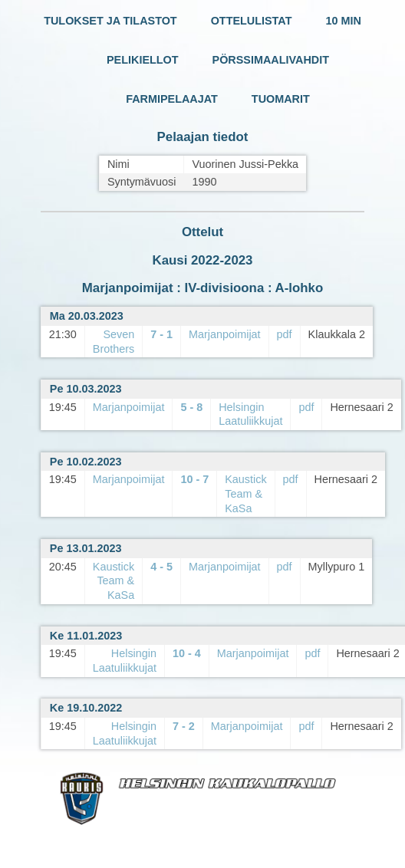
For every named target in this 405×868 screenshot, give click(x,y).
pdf (285, 334)
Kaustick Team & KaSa (245, 493)
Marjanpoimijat (225, 334)
